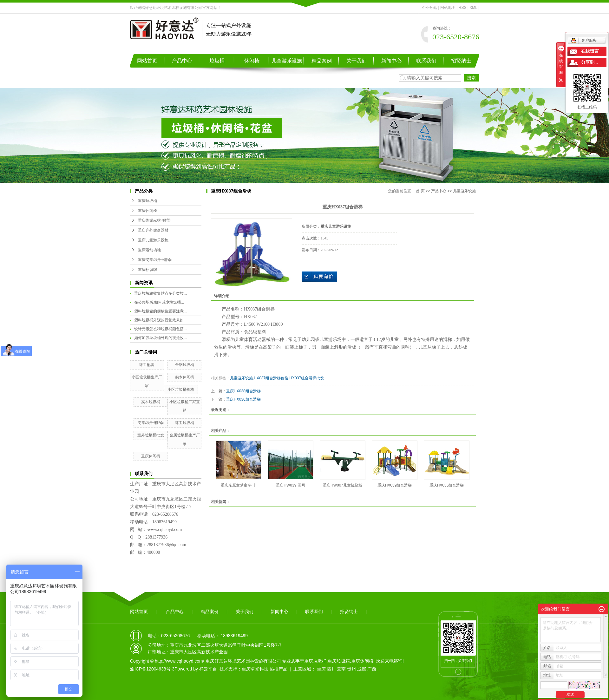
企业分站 (429, 8)
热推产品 (278, 669)
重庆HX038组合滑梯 (243, 391)
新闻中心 (391, 61)
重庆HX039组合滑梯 (395, 485)
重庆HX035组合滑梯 (447, 485)
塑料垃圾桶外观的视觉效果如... (160, 320)
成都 (362, 669)
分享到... (589, 62)
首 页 (420, 191)
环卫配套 (147, 365)
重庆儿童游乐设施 (153, 240)
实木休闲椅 (185, 377)
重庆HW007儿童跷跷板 (343, 485)
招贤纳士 (461, 61)
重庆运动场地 (149, 250)
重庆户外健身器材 (153, 230)
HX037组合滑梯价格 (271, 378)
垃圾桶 (217, 61)
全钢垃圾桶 (185, 365)
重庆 (321, 669)
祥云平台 (208, 669)
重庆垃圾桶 (147, 201)
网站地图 (448, 8)
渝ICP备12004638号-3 (152, 669)
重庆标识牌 (147, 270)
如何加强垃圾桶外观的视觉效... (160, 338)
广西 (372, 669)
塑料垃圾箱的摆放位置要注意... (160, 311)
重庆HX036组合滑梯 (243, 399)
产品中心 (182, 61)
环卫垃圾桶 (185, 423)
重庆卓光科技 (255, 669)
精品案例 (322, 61)
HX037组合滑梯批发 (307, 378)
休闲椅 (252, 61)
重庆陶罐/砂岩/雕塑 (154, 220)
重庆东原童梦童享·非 (238, 485)
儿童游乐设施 (287, 61)
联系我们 (426, 61)
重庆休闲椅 (147, 211)
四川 (331, 669)
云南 (341, 669)
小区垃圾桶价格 (181, 389)
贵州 (351, 669)
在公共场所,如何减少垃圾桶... (159, 302)
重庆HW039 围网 (290, 485)
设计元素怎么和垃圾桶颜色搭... (160, 329)
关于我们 (357, 61)
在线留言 (590, 51)
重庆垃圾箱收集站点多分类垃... (160, 293)
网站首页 (147, 61)
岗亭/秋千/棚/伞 (151, 423)
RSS (463, 8)
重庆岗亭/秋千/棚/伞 (155, 260)
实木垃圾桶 (151, 402)
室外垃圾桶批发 (151, 435)
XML (473, 8)
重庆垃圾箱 (339, 661)
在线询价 (319, 277)
